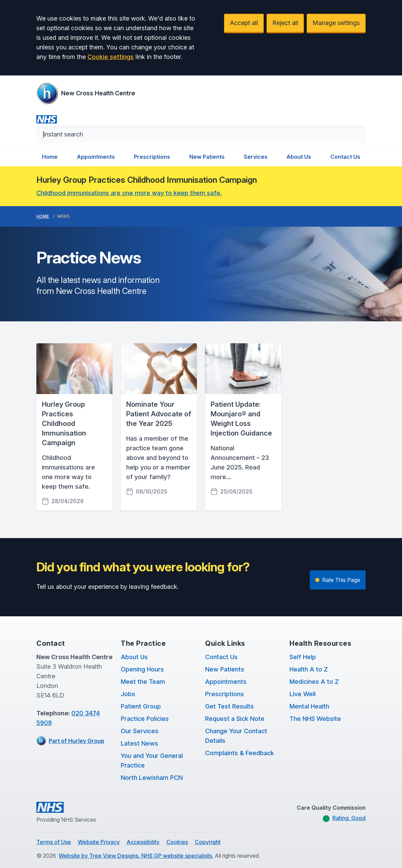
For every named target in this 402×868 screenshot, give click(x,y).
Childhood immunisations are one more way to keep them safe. (129, 193)
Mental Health (309, 706)
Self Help (303, 657)
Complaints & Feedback (240, 753)
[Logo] (86, 93)
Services (256, 157)
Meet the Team (143, 682)
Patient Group (141, 706)
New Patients (207, 157)
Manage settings (336, 23)
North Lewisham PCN (152, 778)
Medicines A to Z (314, 682)
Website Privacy (99, 842)
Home (50, 157)
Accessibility (143, 842)
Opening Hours (142, 669)
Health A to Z (309, 669)
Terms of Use (54, 842)
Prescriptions (152, 157)
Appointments (96, 157)
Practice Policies (145, 719)
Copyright (208, 842)
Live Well (303, 694)
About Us (299, 157)
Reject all (285, 23)
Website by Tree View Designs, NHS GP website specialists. (136, 856)
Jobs (128, 694)
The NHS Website (315, 719)
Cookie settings (111, 57)
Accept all (244, 23)
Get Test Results (229, 706)
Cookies (177, 842)
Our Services (140, 731)
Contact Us (345, 157)
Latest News (139, 743)
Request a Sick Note (235, 719)
